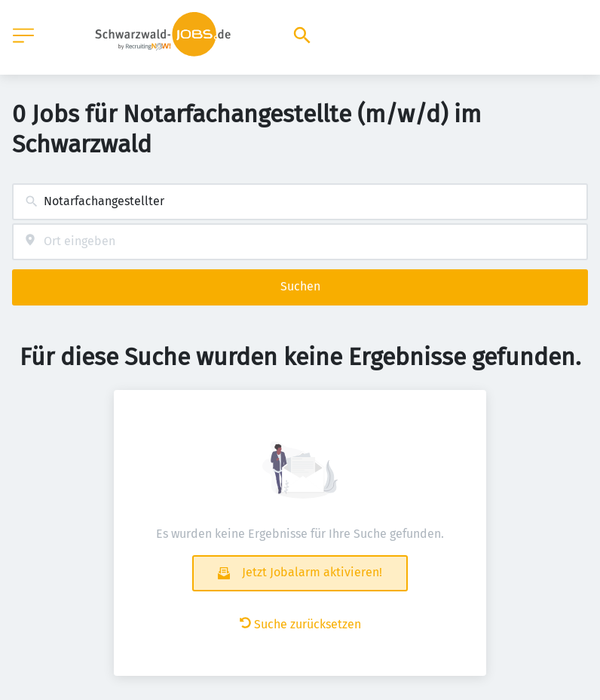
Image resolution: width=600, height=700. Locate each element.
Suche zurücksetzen (300, 624)
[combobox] (300, 202)
